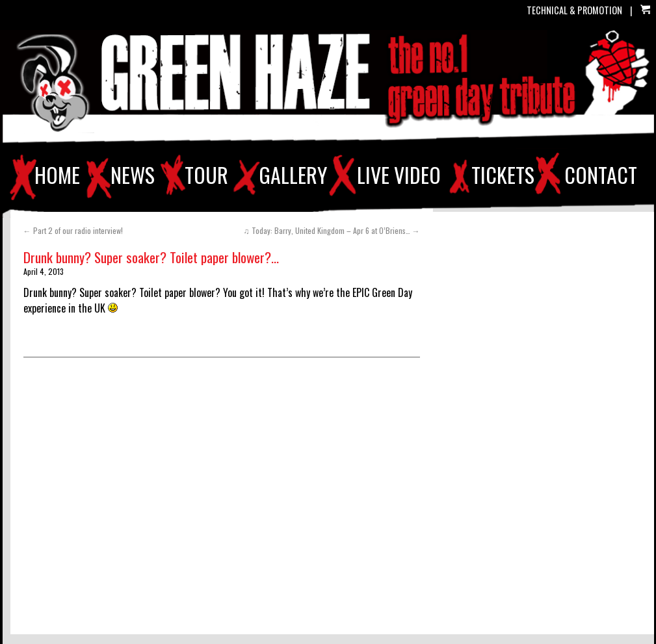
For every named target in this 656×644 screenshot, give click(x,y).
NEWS (133, 175)
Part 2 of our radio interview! (73, 230)
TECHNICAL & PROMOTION (574, 10)
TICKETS (503, 175)
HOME (57, 175)
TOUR (206, 175)
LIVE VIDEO (399, 175)
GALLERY (293, 175)
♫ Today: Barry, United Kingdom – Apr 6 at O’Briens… (332, 230)
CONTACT (601, 175)
